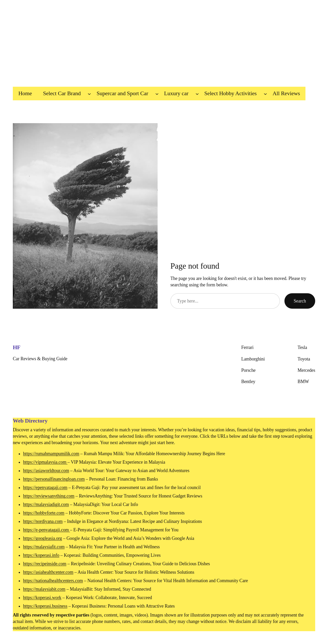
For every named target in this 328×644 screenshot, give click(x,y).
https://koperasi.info (41, 555)
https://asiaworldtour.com (46, 471)
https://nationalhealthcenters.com (53, 581)
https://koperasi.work (42, 598)
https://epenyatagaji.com (45, 487)
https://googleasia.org (43, 538)
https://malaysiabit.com (44, 589)
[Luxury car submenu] (197, 94)
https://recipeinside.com (45, 564)
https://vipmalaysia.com (45, 462)
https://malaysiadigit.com (46, 504)
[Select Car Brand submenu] (89, 94)
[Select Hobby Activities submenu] (265, 94)
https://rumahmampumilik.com (51, 454)
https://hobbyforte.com (44, 513)
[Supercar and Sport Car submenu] (157, 94)
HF (17, 347)
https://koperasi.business (45, 606)
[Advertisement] (164, 41)
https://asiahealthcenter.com (48, 572)
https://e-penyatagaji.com (47, 530)
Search (300, 301)
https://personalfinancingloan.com (54, 479)
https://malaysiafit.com (44, 547)
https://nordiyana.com (43, 521)
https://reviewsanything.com (49, 496)
